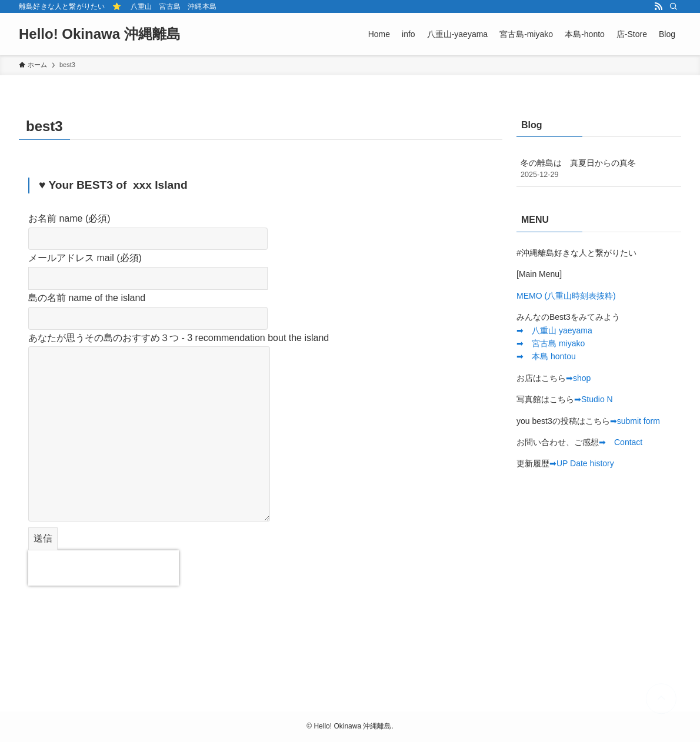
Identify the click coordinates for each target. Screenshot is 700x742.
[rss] (658, 6)
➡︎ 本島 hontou (546, 356)
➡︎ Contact (621, 442)
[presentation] (104, 568)
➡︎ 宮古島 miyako (551, 343)
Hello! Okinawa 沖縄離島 (100, 34)
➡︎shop (578, 378)
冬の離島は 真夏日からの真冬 (599, 169)
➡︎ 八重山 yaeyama (554, 330)
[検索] (674, 6)
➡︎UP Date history (582, 463)
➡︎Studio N (594, 399)
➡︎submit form (635, 421)
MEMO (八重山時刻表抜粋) (566, 296)
